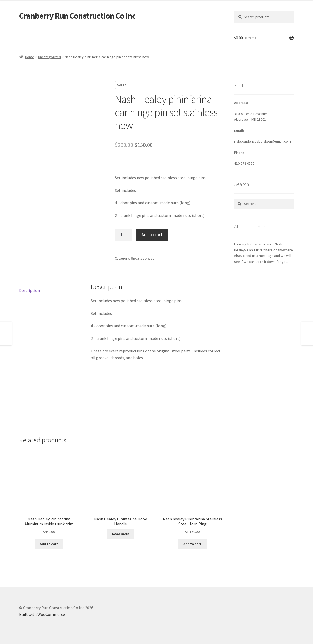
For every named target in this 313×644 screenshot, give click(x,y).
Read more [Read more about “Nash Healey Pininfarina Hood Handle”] (121, 534)
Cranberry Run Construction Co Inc (77, 16)
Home (30, 57)
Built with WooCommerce (42, 614)
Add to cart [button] (49, 544)
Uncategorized (49, 57)
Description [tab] (29, 290)
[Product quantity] (124, 235)
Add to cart (152, 234)
